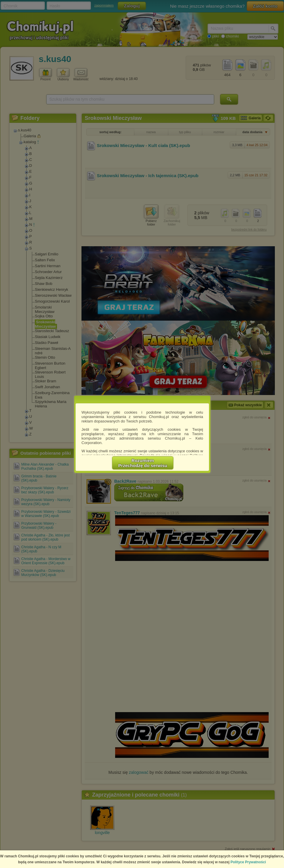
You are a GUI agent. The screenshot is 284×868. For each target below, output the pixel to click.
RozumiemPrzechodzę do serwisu (143, 463)
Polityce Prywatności (248, 862)
